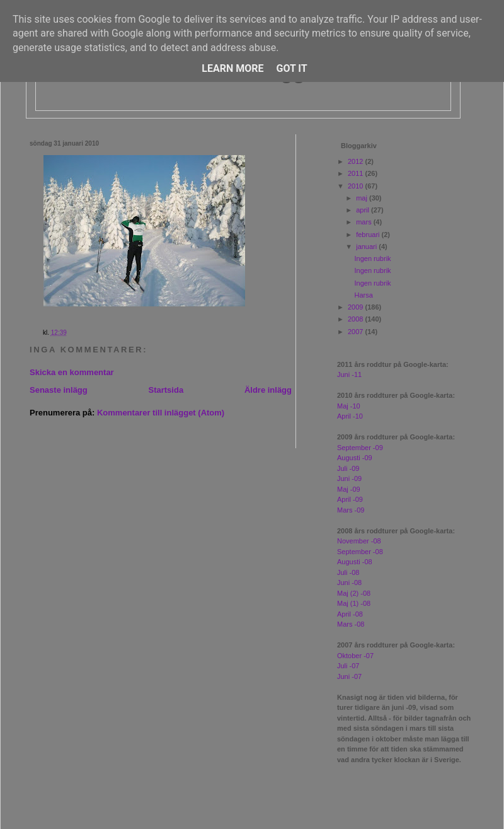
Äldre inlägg (268, 390)
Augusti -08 (355, 562)
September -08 (360, 552)
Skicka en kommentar (72, 372)
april (364, 210)
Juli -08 (348, 572)
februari (369, 235)
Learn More (232, 68)
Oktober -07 (355, 656)
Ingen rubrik (372, 258)
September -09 (360, 448)
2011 (357, 173)
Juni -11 (349, 374)
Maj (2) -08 (354, 593)
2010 (357, 186)
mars (365, 222)
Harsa (363, 295)
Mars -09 (351, 510)
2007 (357, 332)
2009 (357, 307)
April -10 (350, 416)
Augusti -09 (355, 458)
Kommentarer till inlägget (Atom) (161, 413)
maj (363, 198)
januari (367, 246)
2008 (357, 319)
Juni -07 (349, 676)
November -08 (359, 541)
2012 (357, 161)
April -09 (350, 499)
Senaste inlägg (59, 390)
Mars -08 (351, 624)
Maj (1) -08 (354, 603)
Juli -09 (348, 468)
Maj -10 (349, 406)
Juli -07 (348, 666)
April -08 (350, 614)
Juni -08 (349, 583)
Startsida (166, 390)
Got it (291, 68)
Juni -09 (349, 478)
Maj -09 (349, 489)
